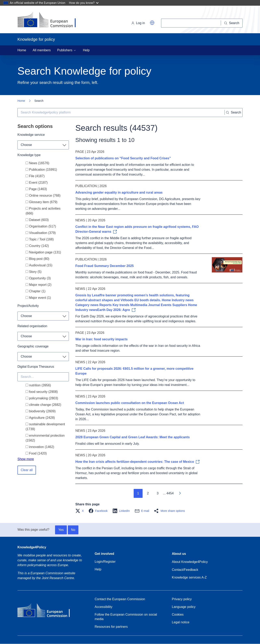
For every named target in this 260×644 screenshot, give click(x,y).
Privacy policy (182, 599)
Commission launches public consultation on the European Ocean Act (130, 403)
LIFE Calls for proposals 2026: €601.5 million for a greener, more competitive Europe (134, 371)
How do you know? (84, 3)
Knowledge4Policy (32, 547)
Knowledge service (31, 135)
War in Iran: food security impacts (101, 339)
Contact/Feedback (185, 570)
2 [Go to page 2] (148, 493)
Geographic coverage (33, 346)
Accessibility (103, 607)
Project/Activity (28, 306)
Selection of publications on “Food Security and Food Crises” (123, 158)
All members (42, 50)
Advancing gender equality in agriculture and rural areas (119, 192)
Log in (138, 23)
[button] (152, 23)
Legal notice (181, 622)
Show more (26, 459)
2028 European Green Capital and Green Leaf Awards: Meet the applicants (133, 437)
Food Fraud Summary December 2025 (105, 266)
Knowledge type (29, 155)
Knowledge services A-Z (189, 577)
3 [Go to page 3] (158, 493)
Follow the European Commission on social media (126, 617)
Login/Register (105, 562)
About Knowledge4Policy (190, 562)
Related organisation (32, 326)
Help (86, 50)
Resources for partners (111, 627)
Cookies (178, 615)
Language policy (184, 607)
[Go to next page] (180, 493)
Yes (61, 530)
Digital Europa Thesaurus (36, 367)
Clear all (27, 470)
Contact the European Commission (120, 599)
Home (22, 50)
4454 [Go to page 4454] (170, 493)
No (73, 530)
